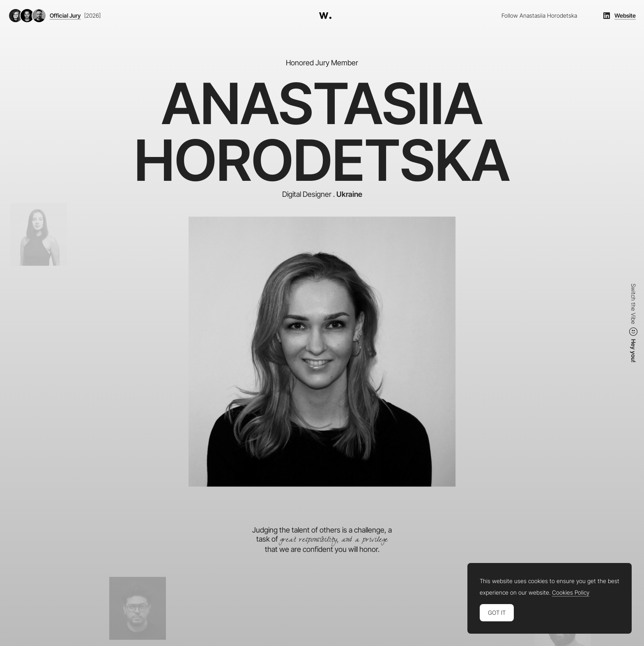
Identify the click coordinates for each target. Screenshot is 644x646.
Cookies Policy (571, 593)
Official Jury (65, 16)
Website (625, 16)
